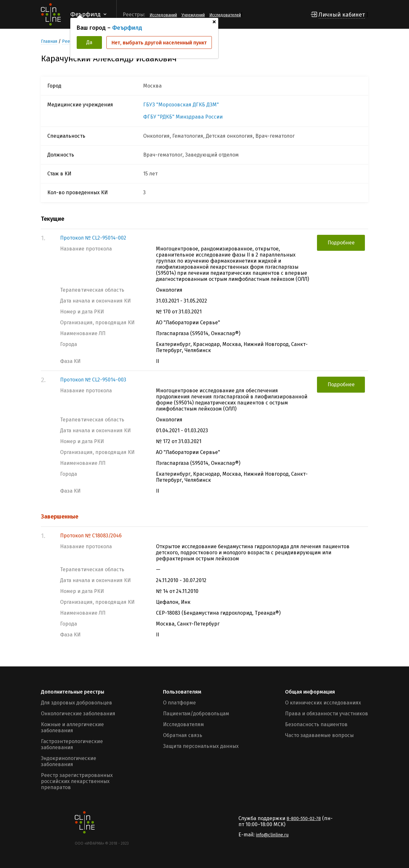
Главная (49, 41)
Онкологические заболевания (78, 714)
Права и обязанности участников (327, 714)
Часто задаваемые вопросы (319, 735)
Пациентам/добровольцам (196, 714)
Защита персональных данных (201, 746)
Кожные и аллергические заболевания (72, 727)
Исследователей (225, 15)
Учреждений (193, 15)
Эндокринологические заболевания (69, 761)
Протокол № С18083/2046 (91, 536)
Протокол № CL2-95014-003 (93, 380)
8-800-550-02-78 (304, 819)
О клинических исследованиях (323, 703)
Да (89, 42)
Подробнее (341, 243)
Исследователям (183, 724)
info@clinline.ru (272, 835)
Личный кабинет (342, 15)
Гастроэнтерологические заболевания (72, 744)
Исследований (163, 15)
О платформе (179, 703)
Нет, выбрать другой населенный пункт (159, 43)
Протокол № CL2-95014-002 (93, 238)
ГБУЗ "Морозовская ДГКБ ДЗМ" (181, 105)
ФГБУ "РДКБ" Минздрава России (183, 117)
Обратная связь (183, 735)
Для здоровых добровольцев (77, 703)
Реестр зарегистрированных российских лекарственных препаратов (77, 781)
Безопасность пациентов (316, 724)
